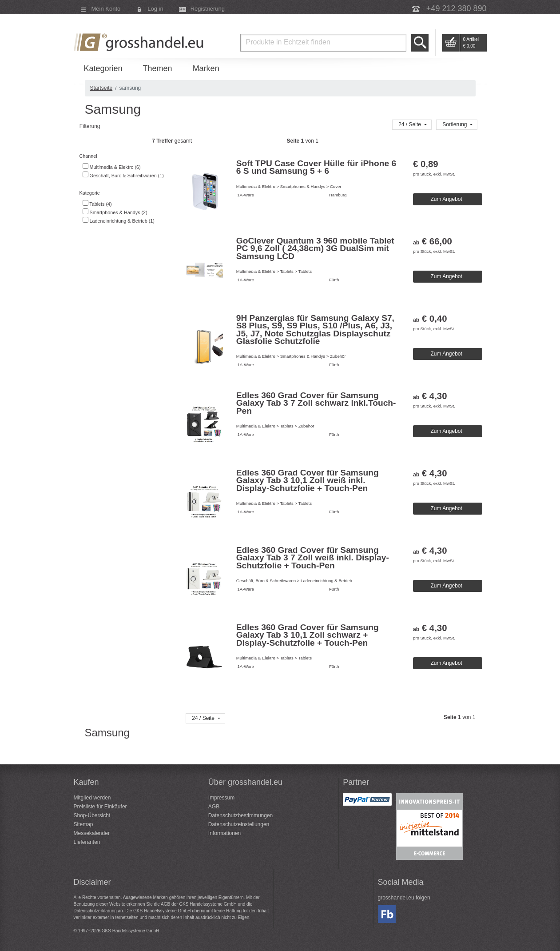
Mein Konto (106, 9)
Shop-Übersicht (92, 815)
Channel (88, 156)
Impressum (221, 798)
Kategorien (103, 68)
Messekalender (92, 833)
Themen (158, 68)
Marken (206, 68)
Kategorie (89, 193)
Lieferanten (87, 842)
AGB (214, 807)
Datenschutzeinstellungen (239, 824)
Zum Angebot (446, 199)
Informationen (224, 833)
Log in (155, 9)
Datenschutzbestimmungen (240, 815)
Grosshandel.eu (140, 42)
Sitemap (83, 824)
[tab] (129, 156)
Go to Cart (451, 43)
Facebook (387, 914)
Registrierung (208, 9)
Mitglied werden (92, 798)
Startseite (101, 88)
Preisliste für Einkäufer (100, 807)
